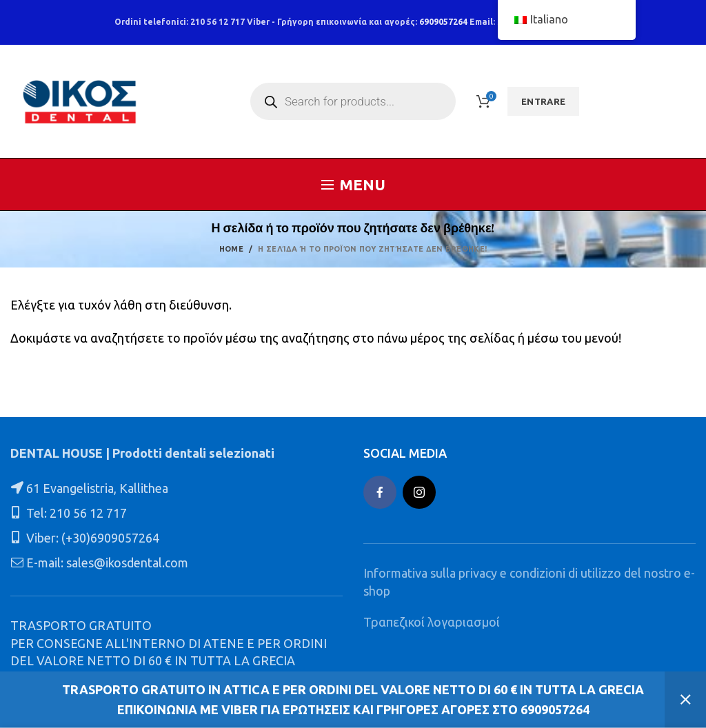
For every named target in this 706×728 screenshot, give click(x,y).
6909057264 (443, 22)
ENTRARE (543, 101)
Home (231, 249)
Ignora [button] (685, 700)
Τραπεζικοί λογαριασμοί (432, 622)
